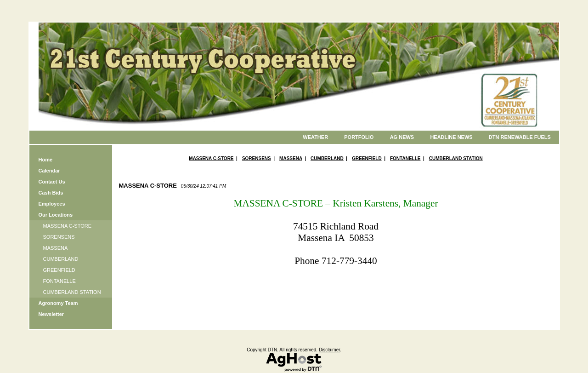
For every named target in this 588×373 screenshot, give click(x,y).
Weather (315, 137)
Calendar (49, 171)
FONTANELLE (59, 281)
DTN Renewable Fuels (520, 137)
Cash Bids (51, 193)
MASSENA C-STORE (68, 226)
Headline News (451, 137)
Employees (52, 204)
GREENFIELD (59, 270)
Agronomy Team (58, 303)
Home (46, 160)
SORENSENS (59, 237)
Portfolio (359, 137)
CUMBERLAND (61, 259)
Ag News (402, 137)
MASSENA (56, 248)
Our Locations (56, 215)
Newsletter (51, 314)
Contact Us (52, 182)
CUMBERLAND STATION (72, 292)
